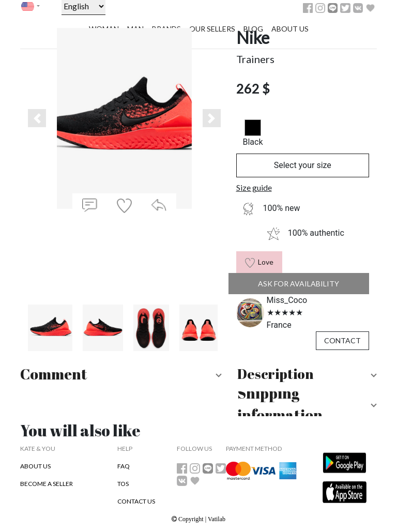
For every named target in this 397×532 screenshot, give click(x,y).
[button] (37, 118)
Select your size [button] (303, 165)
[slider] (285, 313)
